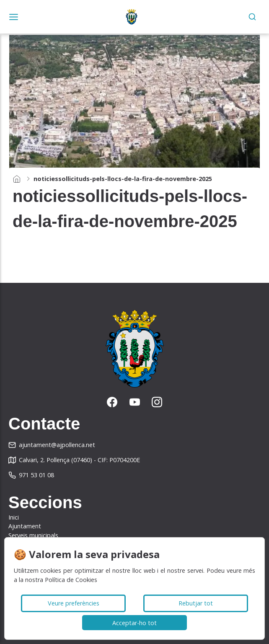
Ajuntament (25, 526)
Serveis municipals (33, 535)
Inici (14, 517)
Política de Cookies (71, 580)
